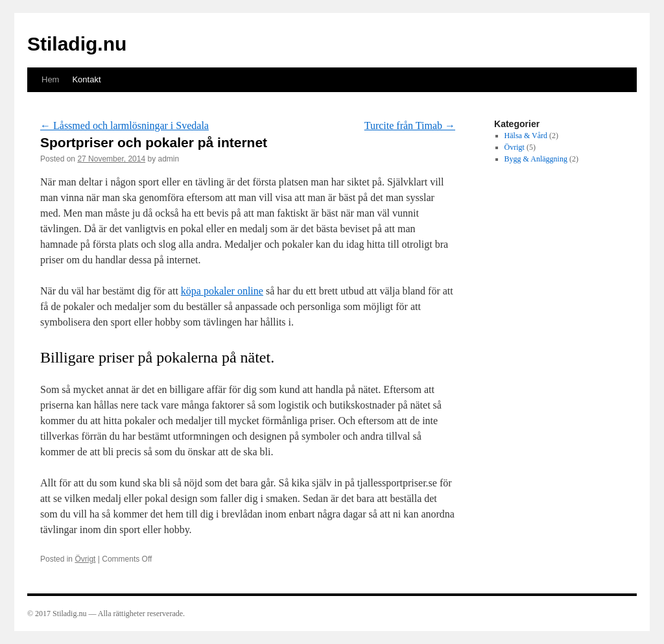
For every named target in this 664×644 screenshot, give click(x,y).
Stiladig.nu (77, 44)
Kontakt (86, 79)
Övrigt (85, 559)
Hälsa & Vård (526, 136)
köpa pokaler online (222, 291)
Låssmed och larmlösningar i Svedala (124, 125)
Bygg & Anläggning (536, 159)
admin (169, 159)
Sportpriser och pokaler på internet (154, 142)
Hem (50, 79)
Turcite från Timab (410, 125)
